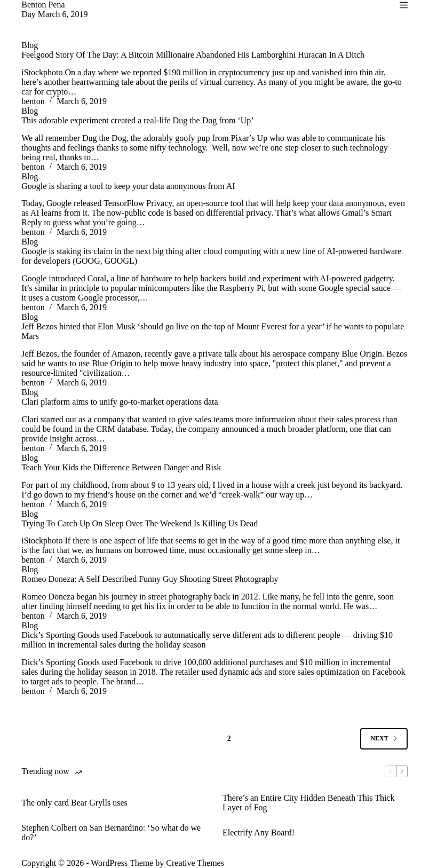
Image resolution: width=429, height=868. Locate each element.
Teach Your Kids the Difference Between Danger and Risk (121, 467)
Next (384, 738)
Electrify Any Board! (259, 833)
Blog (30, 45)
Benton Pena (43, 5)
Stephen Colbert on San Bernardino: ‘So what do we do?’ (111, 833)
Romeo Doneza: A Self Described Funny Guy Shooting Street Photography (150, 579)
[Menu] (404, 5)
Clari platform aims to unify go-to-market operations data (120, 402)
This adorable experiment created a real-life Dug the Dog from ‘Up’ (137, 120)
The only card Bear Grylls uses (74, 803)
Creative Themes (195, 863)
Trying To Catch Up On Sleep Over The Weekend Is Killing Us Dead (140, 523)
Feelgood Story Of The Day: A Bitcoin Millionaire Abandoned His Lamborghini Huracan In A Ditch (193, 55)
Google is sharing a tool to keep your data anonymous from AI (128, 186)
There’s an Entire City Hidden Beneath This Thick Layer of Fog (308, 803)
